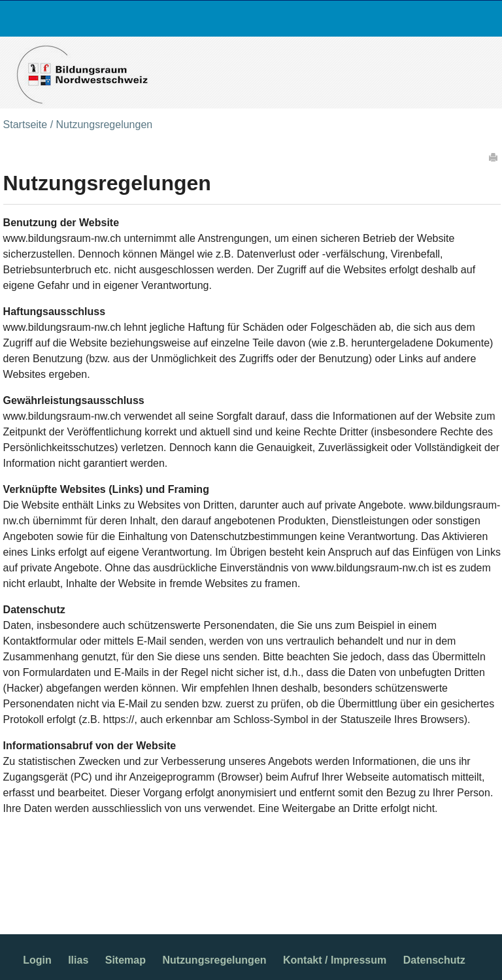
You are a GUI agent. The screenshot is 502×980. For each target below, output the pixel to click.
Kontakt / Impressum (335, 960)
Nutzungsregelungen (214, 960)
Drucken (494, 157)
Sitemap (125, 960)
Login (37, 960)
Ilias (78, 960)
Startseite (25, 125)
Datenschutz (434, 960)
